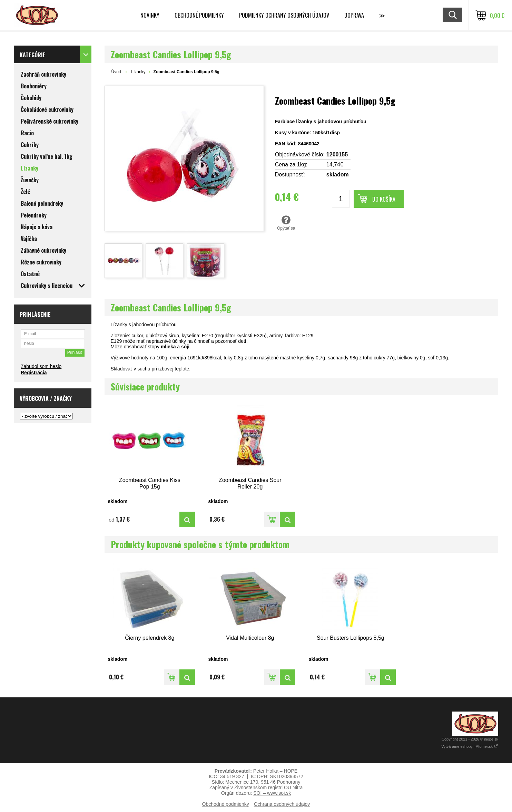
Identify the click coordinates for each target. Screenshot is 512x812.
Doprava (354, 15)
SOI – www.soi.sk (272, 793)
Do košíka (384, 199)
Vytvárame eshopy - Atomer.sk (470, 746)
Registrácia (34, 373)
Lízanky (138, 72)
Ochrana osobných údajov (282, 804)
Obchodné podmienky (199, 15)
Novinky (150, 15)
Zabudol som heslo (41, 366)
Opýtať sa (286, 223)
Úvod (116, 72)
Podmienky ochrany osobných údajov (284, 15)
